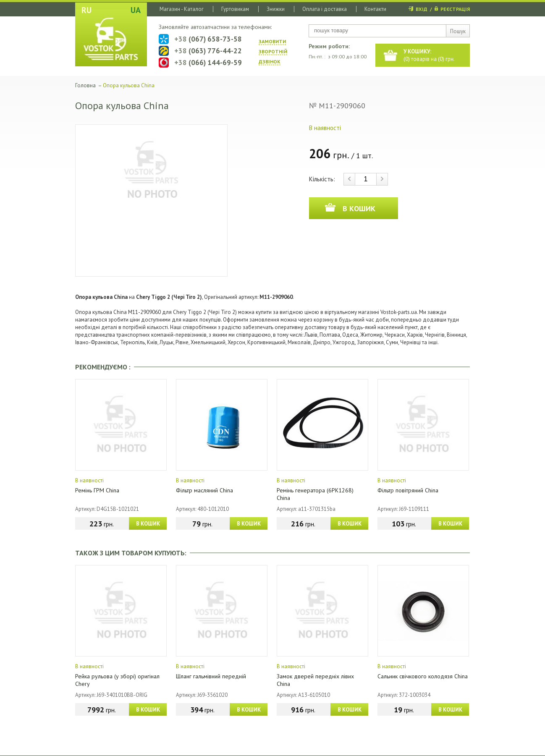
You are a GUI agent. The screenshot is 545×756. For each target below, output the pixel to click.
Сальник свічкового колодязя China (423, 676)
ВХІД (422, 9)
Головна (85, 85)
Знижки (276, 9)
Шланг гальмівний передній (211, 676)
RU (86, 10)
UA (136, 10)
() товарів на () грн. (429, 55)
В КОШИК (148, 524)
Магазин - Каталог (182, 9)
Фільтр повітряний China (408, 490)
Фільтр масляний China (204, 490)
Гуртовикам (235, 9)
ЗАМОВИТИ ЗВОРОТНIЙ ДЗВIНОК (273, 51)
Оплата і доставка (325, 9)
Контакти (375, 9)
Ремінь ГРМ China (97, 490)
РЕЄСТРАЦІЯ (455, 9)
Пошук (458, 31)
